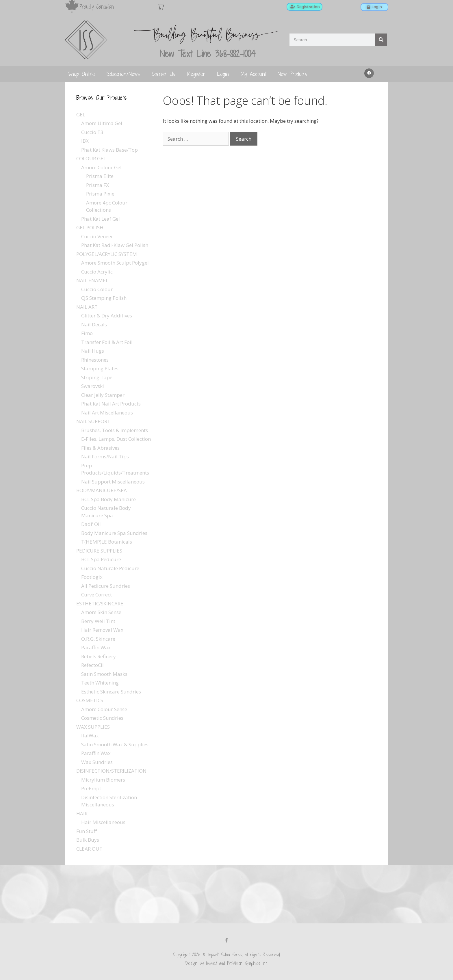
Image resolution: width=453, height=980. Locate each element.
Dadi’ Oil (91, 524)
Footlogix (92, 577)
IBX (85, 141)
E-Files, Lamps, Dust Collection (116, 439)
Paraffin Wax (96, 647)
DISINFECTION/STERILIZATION (111, 771)
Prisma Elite (100, 176)
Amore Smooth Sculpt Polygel (115, 263)
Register (196, 74)
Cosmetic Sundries (102, 718)
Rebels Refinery (99, 656)
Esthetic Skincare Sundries (111, 692)
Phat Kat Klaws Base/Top (109, 150)
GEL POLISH (90, 227)
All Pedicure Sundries (106, 586)
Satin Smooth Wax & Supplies (115, 744)
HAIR (82, 813)
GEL (81, 115)
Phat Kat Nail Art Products (111, 404)
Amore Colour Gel (101, 167)
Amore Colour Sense (104, 709)
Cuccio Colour (97, 289)
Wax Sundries (97, 762)
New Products (293, 74)
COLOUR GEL (91, 158)
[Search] (381, 40)
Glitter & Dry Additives (107, 316)
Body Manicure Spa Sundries (114, 533)
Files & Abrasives (100, 448)
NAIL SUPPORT (93, 421)
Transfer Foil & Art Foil (107, 342)
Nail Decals (94, 325)
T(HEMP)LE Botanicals (107, 542)
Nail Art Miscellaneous (107, 413)
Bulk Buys (88, 840)
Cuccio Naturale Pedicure (110, 568)
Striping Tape (97, 377)
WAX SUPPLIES (93, 727)
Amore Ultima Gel (102, 123)
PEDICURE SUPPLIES (99, 551)
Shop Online (81, 74)
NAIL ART (87, 307)
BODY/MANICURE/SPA (102, 490)
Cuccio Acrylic (97, 272)
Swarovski (93, 386)
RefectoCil (92, 665)
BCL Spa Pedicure (101, 559)
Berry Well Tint (98, 621)
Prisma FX (98, 185)
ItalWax (90, 736)
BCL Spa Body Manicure (108, 499)
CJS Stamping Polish (104, 298)
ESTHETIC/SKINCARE (100, 604)
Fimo (87, 333)
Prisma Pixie (100, 194)
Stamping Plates (100, 368)
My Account (253, 74)
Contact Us (164, 74)
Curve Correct (96, 595)
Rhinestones (95, 360)
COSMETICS (90, 700)
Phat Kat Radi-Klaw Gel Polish (115, 245)
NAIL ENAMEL (92, 280)
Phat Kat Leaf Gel (101, 219)
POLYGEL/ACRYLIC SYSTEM (107, 254)
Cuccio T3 (92, 132)
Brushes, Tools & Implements (115, 430)
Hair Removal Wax (102, 630)
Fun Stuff (87, 831)
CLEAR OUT (89, 849)
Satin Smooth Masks (104, 674)
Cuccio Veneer (97, 236)
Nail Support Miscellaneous (113, 482)
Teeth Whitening (100, 683)
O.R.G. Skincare (98, 639)
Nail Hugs (93, 351)
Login (223, 74)
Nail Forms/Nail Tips (105, 456)
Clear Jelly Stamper (103, 395)
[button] (369, 73)
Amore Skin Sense (101, 612)
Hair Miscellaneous (103, 822)
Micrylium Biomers (103, 780)
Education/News (123, 74)
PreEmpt (91, 788)
